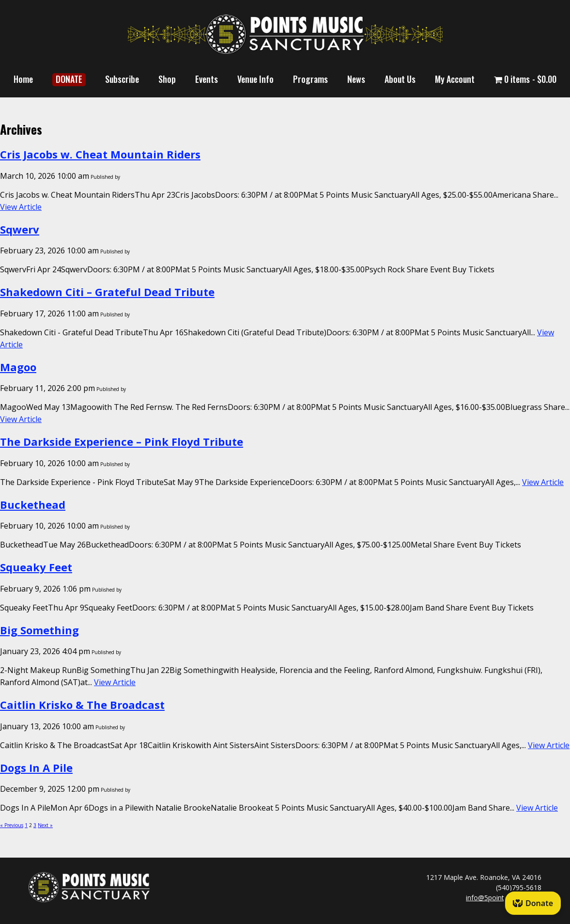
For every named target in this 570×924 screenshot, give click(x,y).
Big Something (39, 630)
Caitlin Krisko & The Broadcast (82, 705)
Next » (45, 825)
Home (23, 79)
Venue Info (255, 79)
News (356, 79)
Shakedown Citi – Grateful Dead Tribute (107, 292)
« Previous (12, 825)
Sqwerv (20, 229)
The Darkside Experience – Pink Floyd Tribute (122, 441)
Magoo (18, 367)
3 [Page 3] (35, 825)
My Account (455, 79)
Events (207, 79)
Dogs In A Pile (36, 767)
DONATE (69, 79)
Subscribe (122, 79)
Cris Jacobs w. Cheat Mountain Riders (100, 154)
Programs (310, 79)
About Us (400, 79)
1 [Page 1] (26, 825)
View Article (21, 207)
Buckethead (33, 504)
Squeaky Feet (36, 567)
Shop (167, 79)
